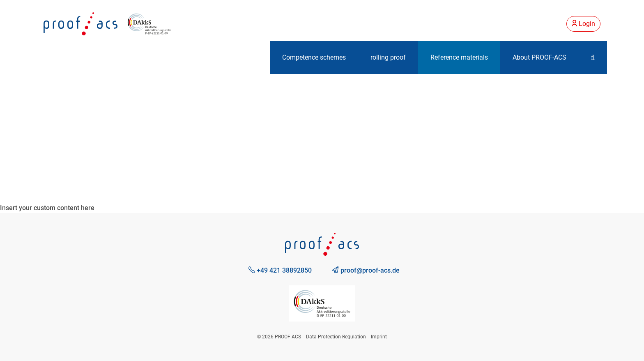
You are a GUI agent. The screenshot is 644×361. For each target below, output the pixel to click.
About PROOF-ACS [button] (539, 57)
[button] (593, 58)
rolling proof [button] (388, 57)
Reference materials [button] (459, 57)
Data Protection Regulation (336, 337)
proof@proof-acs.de (366, 270)
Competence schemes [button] (314, 57)
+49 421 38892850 (280, 270)
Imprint (379, 337)
